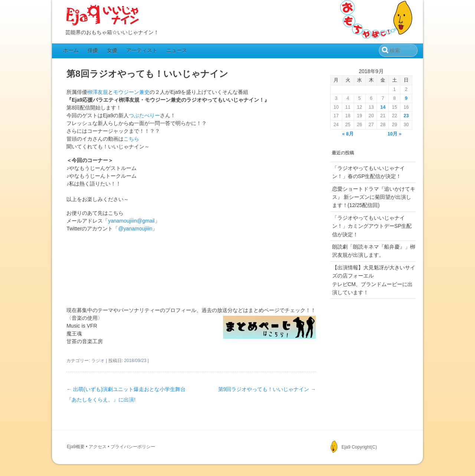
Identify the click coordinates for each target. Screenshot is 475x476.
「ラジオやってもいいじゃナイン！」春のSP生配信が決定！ (368, 172)
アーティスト (142, 50)
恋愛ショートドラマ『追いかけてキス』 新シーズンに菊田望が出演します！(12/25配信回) (374, 197)
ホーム (71, 50)
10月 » (394, 134)
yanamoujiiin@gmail (131, 221)
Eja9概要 (76, 447)
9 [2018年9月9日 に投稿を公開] (406, 98)
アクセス (98, 447)
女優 (112, 50)
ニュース (177, 50)
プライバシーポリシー (133, 447)
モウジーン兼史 (131, 92)
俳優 (93, 50)
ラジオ (98, 361)
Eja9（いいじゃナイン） (103, 16)
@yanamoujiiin (135, 229)
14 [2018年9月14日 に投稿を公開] (383, 107)
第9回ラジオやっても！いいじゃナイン (267, 389)
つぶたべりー (144, 115)
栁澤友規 (98, 92)
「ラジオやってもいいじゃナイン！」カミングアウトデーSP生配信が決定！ (372, 226)
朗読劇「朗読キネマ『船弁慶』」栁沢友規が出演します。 (374, 251)
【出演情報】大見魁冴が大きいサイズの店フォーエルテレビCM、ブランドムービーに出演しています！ (374, 280)
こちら (131, 139)
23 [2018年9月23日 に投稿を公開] (406, 116)
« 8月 (348, 134)
